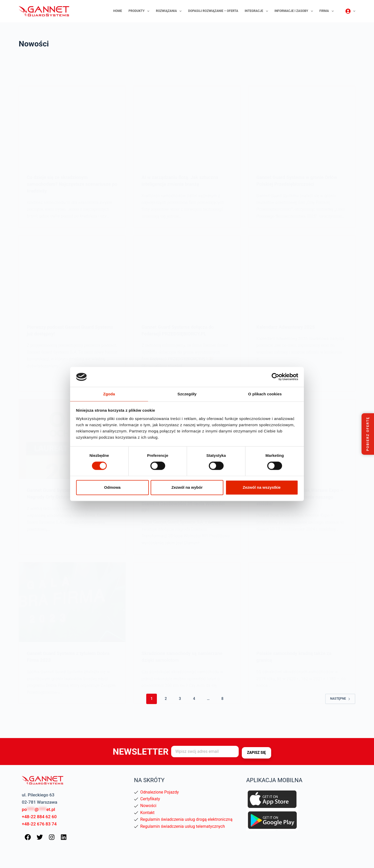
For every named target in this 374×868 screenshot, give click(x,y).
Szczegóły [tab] (187, 394)
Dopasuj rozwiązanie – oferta (213, 11)
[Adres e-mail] (205, 752)
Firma (328, 11)
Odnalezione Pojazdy (159, 792)
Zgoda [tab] (109, 394)
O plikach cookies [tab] (265, 394)
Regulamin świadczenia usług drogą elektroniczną (186, 819)
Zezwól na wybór (187, 488)
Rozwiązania (170, 11)
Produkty (140, 11)
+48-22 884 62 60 (39, 817)
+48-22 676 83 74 (39, 824)
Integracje (257, 11)
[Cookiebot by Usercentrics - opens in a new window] (275, 377)
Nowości (148, 806)
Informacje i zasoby (295, 11)
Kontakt (147, 813)
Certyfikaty (150, 799)
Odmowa (112, 488)
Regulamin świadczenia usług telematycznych (183, 826)
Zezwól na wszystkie (262, 488)
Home (118, 11)
